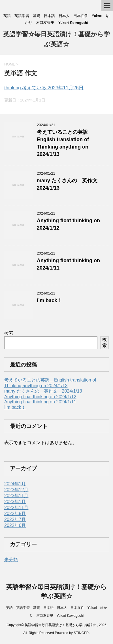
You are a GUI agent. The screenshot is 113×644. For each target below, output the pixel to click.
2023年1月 (15, 502)
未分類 (11, 560)
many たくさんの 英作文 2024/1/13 (43, 391)
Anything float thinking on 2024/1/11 (40, 402)
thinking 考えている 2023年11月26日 (44, 88)
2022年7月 (15, 519)
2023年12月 (16, 490)
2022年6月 (15, 525)
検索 (9, 333)
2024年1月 (15, 484)
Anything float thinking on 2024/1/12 (40, 397)
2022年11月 (16, 508)
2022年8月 (15, 513)
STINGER (81, 633)
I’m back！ (50, 300)
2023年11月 (16, 496)
